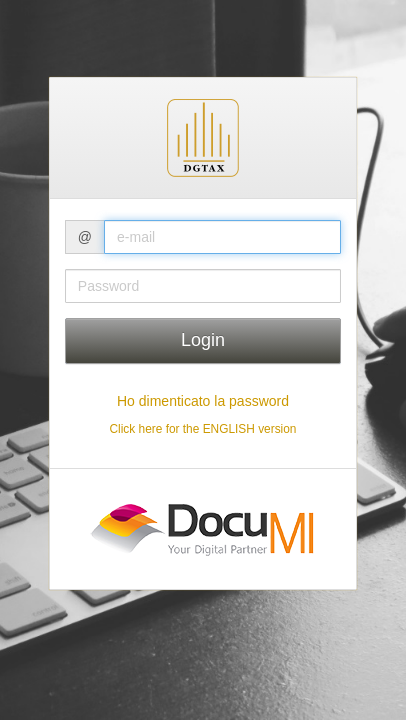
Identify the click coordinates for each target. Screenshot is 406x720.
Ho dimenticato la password (203, 401)
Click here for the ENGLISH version (202, 429)
